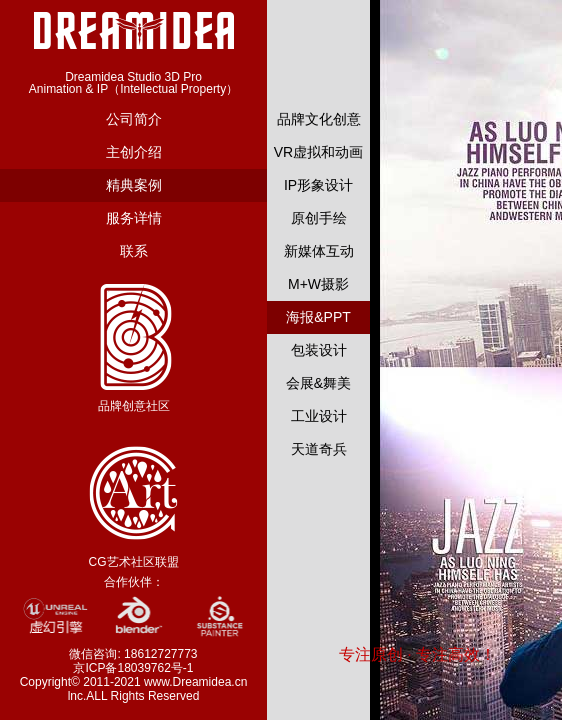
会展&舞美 (318, 383)
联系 (134, 251)
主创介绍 (134, 152)
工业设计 (319, 416)
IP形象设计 (318, 185)
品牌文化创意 (319, 119)
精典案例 (134, 185)
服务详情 (134, 218)
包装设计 (319, 350)
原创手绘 (319, 218)
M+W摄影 (318, 284)
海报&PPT (318, 317)
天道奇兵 (319, 449)
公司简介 (134, 119)
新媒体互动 (319, 251)
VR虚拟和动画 (318, 152)
